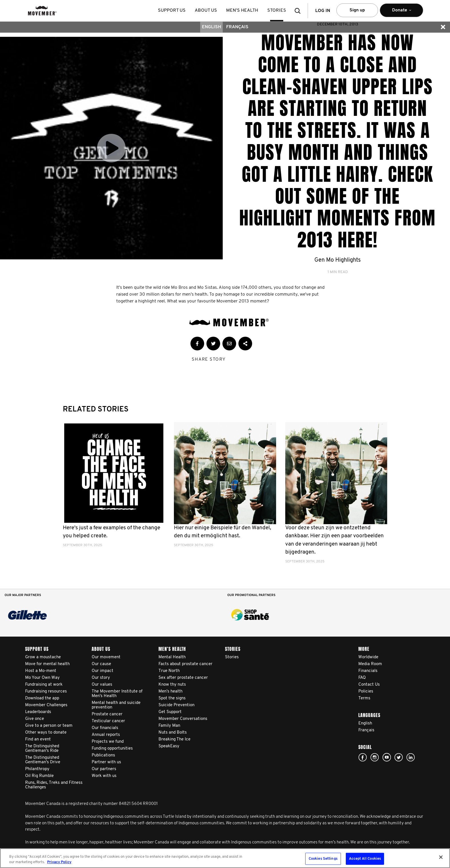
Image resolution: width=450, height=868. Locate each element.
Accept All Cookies (365, 859)
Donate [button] (401, 13)
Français (237, 27)
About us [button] (206, 11)
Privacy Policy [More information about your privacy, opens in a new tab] (59, 862)
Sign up (357, 10)
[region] (225, 858)
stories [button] (277, 11)
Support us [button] (172, 11)
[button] (299, 11)
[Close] (441, 857)
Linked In (411, 757)
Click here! (375, 757)
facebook (363, 757)
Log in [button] (323, 11)
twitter (399, 757)
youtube (387, 757)
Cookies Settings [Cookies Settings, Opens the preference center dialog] (323, 859)
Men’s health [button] (242, 11)
